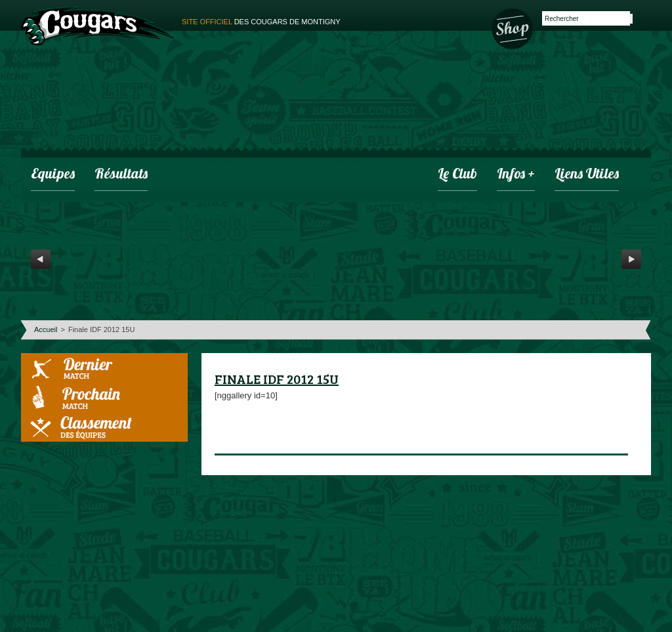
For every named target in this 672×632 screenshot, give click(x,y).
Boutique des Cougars (513, 28)
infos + (516, 175)
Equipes (53, 175)
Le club (457, 175)
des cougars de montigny (261, 22)
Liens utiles (587, 175)
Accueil (46, 329)
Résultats (121, 175)
